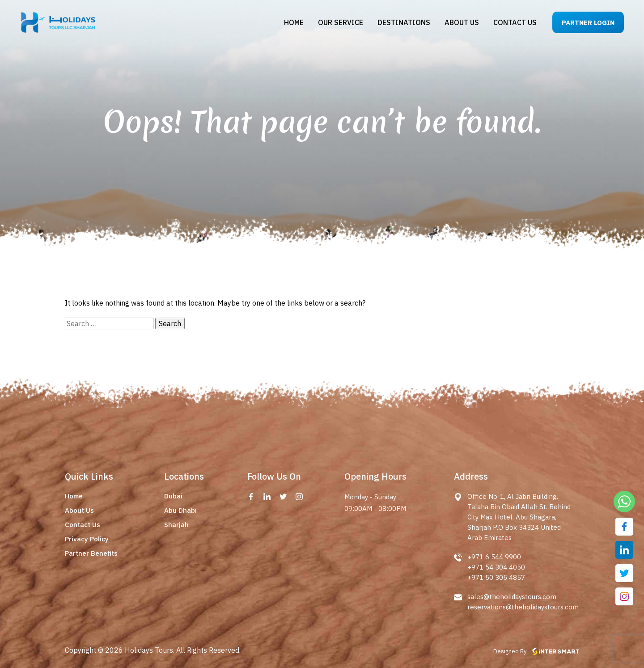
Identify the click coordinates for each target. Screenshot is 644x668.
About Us (79, 510)
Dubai (173, 496)
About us (462, 22)
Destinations (404, 22)
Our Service (341, 22)
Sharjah (176, 525)
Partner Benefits (91, 553)
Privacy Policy (87, 539)
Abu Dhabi (180, 510)
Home (294, 22)
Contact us (515, 22)
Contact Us (83, 525)
